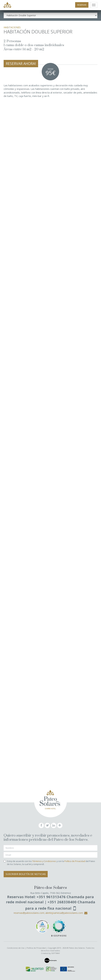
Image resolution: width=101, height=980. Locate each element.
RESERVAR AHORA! (21, 64)
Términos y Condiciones (44, 861)
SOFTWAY (56, 953)
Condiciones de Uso (16, 948)
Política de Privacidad (75, 861)
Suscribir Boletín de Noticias (26, 874)
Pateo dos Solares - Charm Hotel (7, 5)
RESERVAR (82, 5)
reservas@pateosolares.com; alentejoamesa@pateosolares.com (50, 913)
